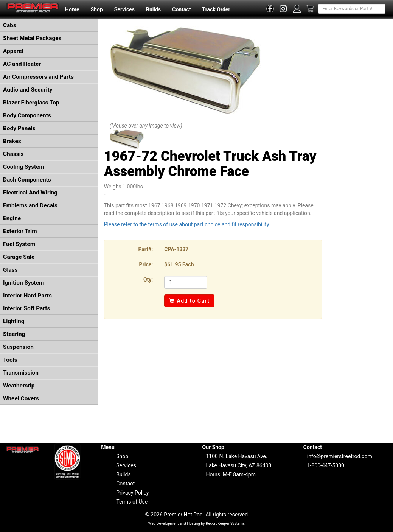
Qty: (148, 280)
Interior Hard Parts (27, 296)
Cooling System (24, 167)
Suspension (18, 347)
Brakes (12, 141)
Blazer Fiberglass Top (31, 103)
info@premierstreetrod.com (340, 456)
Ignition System (23, 283)
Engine (12, 218)
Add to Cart (189, 301)
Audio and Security (28, 90)
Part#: (145, 249)
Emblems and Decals (30, 205)
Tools (10, 360)
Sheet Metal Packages (32, 38)
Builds (153, 9)
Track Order (216, 9)
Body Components (27, 115)
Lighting (14, 321)
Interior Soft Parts (26, 308)
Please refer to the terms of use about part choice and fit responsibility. (187, 224)
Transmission (21, 373)
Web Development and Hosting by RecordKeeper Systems (197, 523)
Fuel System (19, 244)
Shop (96, 9)
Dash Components (27, 180)
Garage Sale (19, 257)
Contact (181, 9)
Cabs (10, 25)
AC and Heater (22, 64)
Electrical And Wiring (30, 193)
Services (124, 9)
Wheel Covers (21, 398)
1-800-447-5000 (326, 465)
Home (72, 9)
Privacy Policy (132, 493)
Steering (14, 334)
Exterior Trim (20, 231)
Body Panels (19, 128)
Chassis (13, 154)
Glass (10, 270)
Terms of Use (132, 502)
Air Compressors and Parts (38, 77)
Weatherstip (19, 386)
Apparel (13, 51)
